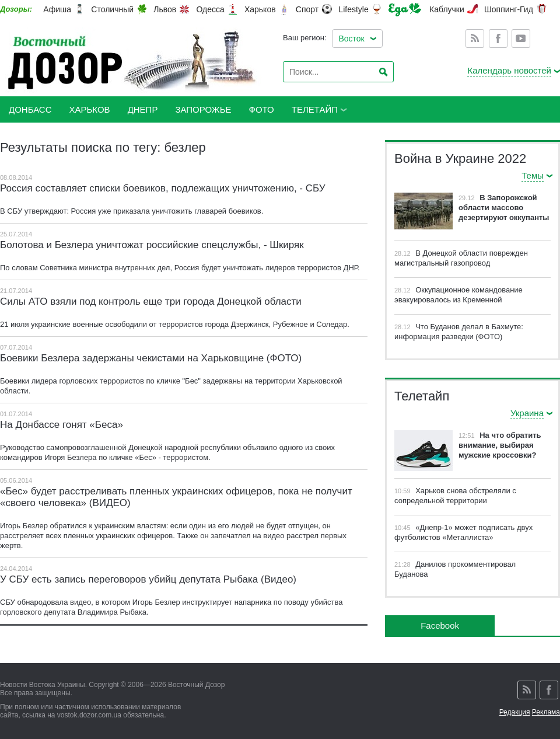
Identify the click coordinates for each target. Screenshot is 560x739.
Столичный (112, 9)
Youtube (521, 39)
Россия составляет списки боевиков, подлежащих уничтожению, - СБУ (163, 188)
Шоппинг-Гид (509, 9)
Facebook (498, 39)
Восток (351, 39)
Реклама (546, 712)
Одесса (210, 9)
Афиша (57, 9)
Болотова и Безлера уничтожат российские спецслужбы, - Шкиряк (152, 245)
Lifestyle (353, 9)
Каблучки (447, 9)
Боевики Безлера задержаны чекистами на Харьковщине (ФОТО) (151, 358)
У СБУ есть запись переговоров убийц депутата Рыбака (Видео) (148, 579)
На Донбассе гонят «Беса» (62, 425)
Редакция (515, 712)
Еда (405, 10)
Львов (165, 9)
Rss (475, 39)
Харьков (260, 9)
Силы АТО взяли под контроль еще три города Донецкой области (151, 301)
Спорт (307, 9)
